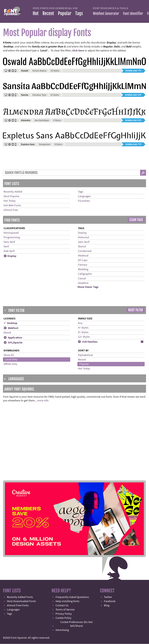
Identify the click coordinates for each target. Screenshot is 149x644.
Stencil (82, 247)
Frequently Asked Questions (72, 597)
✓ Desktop (10, 323)
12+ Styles (84, 337)
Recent (48, 13)
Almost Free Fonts (18, 605)
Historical (84, 237)
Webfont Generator (106, 13)
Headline (83, 283)
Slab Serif (9, 251)
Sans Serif (9, 242)
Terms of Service (65, 610)
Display (10, 256)
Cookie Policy (63, 618)
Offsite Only (10, 364)
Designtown (45, 144)
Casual (82, 279)
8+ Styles (83, 332)
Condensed (85, 251)
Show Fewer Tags (88, 287)
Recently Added (13, 192)
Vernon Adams (39, 71)
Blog (107, 605)
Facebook (110, 601)
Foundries (84, 201)
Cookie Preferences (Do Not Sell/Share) (76, 624)
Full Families (88, 342)
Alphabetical (85, 355)
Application (13, 338)
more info (43, 401)
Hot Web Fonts (12, 205)
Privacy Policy (64, 614)
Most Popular (12, 196)
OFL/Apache (13, 343)
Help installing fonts (67, 601)
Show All (9, 355)
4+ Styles (83, 328)
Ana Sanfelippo (42, 120)
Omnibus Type (39, 95)
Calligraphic (85, 274)
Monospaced (11, 233)
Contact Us (62, 605)
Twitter (108, 597)
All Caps (83, 260)
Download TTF (133, 71)
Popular (65, 13)
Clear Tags (136, 220)
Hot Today (10, 201)
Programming (12, 237)
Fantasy (83, 265)
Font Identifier (133, 13)
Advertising (62, 630)
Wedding (83, 269)
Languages (84, 196)
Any (80, 323)
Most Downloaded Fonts (21, 601)
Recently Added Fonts (20, 597)
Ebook (7, 333)
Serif (6, 247)
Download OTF (133, 95)
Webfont (11, 328)
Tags (79, 13)
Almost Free (11, 210)
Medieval (83, 256)
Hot (36, 13)
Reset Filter (136, 310)
